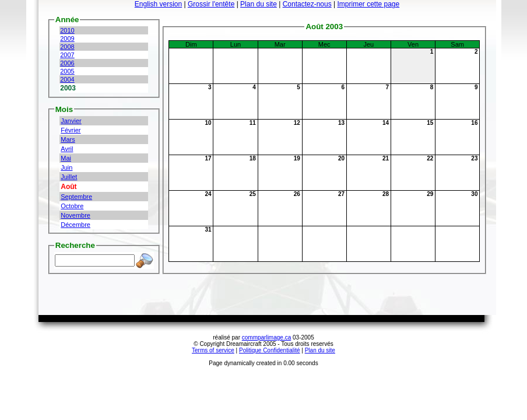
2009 (67, 38)
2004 (67, 79)
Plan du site (259, 4)
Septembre (76, 197)
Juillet (69, 177)
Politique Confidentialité (270, 350)
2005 (67, 71)
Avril (67, 149)
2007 (67, 55)
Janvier (71, 121)
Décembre (75, 225)
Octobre (72, 206)
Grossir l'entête (211, 4)
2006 (67, 63)
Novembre (75, 215)
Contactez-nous (307, 4)
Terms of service (213, 350)
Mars (68, 139)
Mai (66, 158)
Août (68, 187)
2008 (67, 47)
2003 (68, 88)
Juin (66, 167)
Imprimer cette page (368, 4)
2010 (67, 30)
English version (158, 4)
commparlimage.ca (266, 337)
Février (71, 130)
